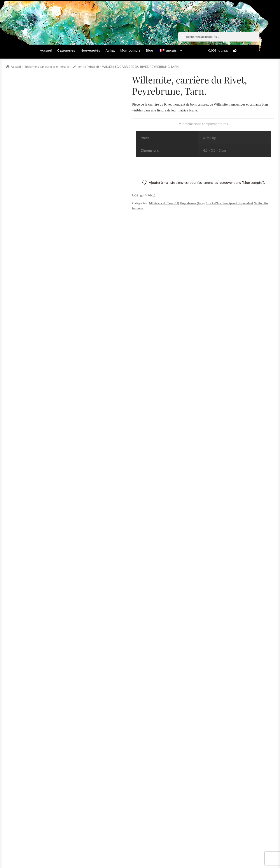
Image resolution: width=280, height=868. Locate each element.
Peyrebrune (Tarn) (192, 203)
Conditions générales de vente (131, 841)
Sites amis (170, 841)
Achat (110, 50)
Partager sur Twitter (39, 750)
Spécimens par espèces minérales (47, 67)
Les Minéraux (42, 8)
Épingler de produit (173, 750)
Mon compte (130, 50)
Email (108, 801)
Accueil (46, 50)
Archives (93, 841)
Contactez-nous (98, 849)
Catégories (66, 50)
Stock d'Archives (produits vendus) (229, 203)
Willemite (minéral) (86, 67)
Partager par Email (241, 750)
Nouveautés (90, 50)
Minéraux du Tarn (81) (164, 203)
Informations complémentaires (203, 124)
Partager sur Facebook (106, 750)
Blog (150, 50)
